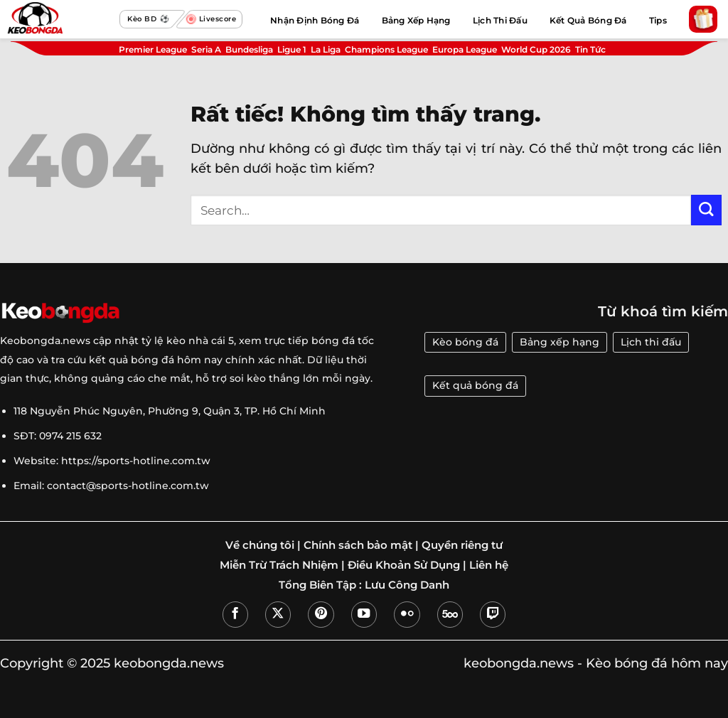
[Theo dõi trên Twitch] (493, 614)
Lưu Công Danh (407, 585)
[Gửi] (706, 210)
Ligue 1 (292, 49)
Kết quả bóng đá (475, 385)
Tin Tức (590, 49)
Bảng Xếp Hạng (416, 20)
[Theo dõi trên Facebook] (235, 614)
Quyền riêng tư (462, 545)
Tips (658, 20)
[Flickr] (407, 614)
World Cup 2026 (536, 49)
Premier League (153, 49)
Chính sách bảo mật (358, 545)
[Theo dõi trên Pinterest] (321, 614)
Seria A (206, 49)
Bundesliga (249, 49)
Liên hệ (489, 565)
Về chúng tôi (260, 545)
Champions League (386, 49)
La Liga (326, 49)
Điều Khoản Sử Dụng (404, 565)
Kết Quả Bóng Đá (588, 20)
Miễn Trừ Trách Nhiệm (279, 565)
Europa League (465, 49)
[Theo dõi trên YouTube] (364, 614)
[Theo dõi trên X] (278, 614)
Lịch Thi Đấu (500, 20)
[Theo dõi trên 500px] (450, 614)
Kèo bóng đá (465, 342)
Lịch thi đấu (651, 342)
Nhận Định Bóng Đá (315, 20)
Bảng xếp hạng (560, 342)
